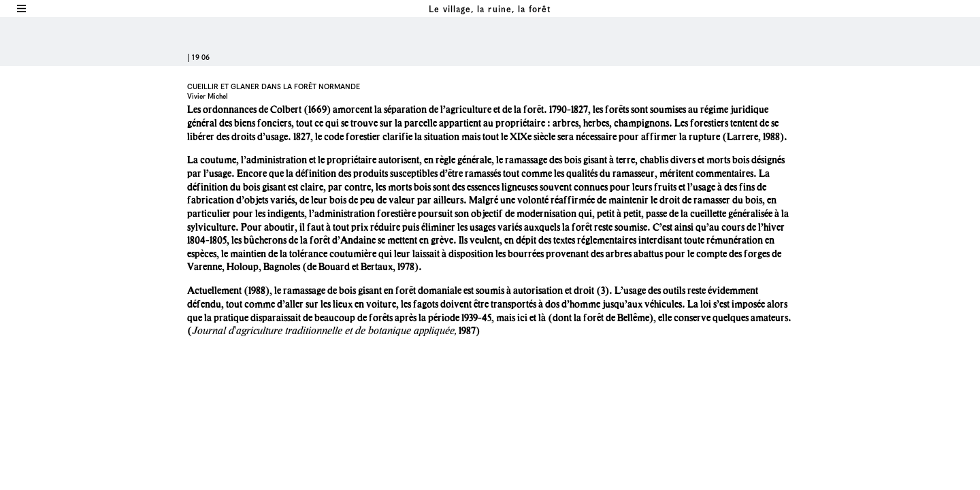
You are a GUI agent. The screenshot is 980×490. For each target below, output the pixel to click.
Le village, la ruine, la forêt (490, 10)
